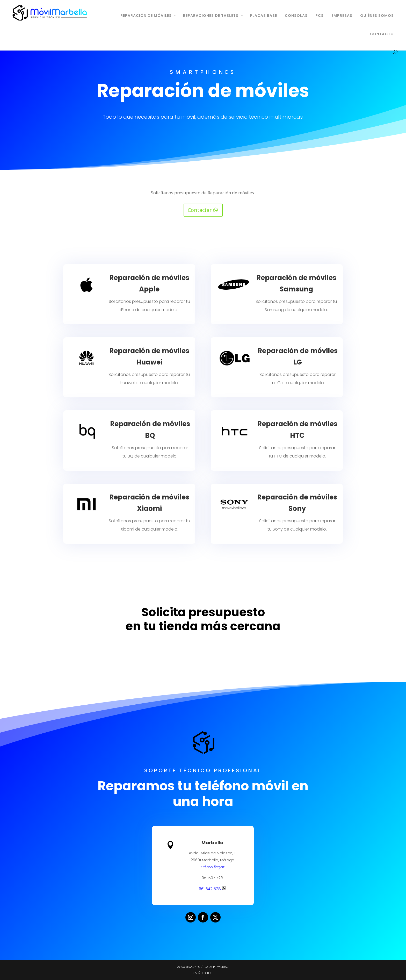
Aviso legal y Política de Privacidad (203, 967)
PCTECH (209, 973)
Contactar (200, 210)
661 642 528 (212, 887)
